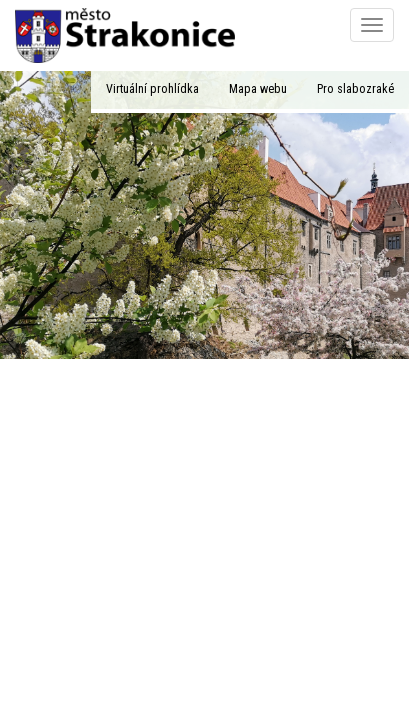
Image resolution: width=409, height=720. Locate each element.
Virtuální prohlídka (152, 89)
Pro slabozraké (355, 89)
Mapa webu (258, 89)
